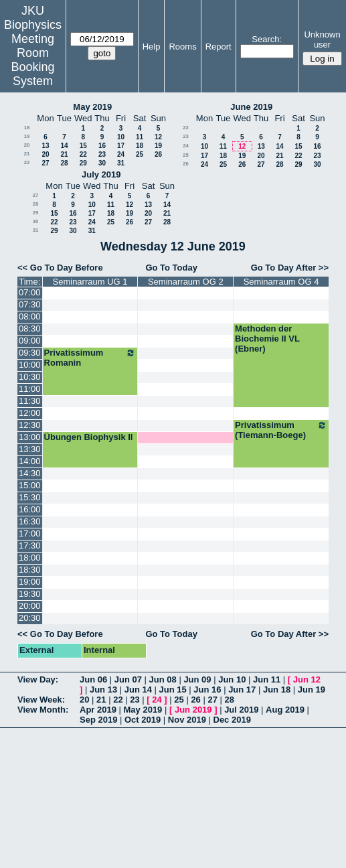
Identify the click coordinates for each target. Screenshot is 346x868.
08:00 (30, 316)
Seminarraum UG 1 (90, 282)
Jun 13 (103, 690)
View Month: (43, 710)
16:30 (30, 521)
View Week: (41, 700)
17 (121, 146)
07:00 (30, 292)
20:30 (30, 618)
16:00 (30, 509)
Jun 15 (173, 690)
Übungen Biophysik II (89, 437)
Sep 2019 (98, 720)
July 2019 (101, 174)
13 (45, 146)
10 (121, 137)
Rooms (182, 47)
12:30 (30, 425)
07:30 (30, 304)
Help (152, 47)
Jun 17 (242, 690)
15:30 (30, 497)
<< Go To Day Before (60, 268)
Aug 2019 (285, 710)
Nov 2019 (187, 720)
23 (102, 154)
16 (102, 146)
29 (83, 163)
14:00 (30, 461)
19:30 (30, 594)
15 (83, 146)
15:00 (30, 485)
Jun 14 (138, 690)
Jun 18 (277, 690)
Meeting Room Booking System (32, 60)
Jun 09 (197, 679)
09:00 (30, 341)
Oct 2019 (143, 720)
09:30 (30, 353)
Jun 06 (93, 679)
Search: (267, 39)
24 (121, 154)
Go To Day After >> (290, 268)
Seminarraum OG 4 (281, 282)
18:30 (30, 570)
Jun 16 (207, 690)
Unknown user (322, 40)
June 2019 (251, 107)
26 (158, 154)
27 (45, 163)
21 (27, 154)
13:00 (30, 437)
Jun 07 (128, 679)
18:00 (30, 558)
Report (219, 47)
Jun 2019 (193, 710)
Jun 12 (307, 679)
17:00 (30, 533)
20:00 (30, 606)
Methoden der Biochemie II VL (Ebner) (267, 339)
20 (27, 145)
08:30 (30, 329)
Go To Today (171, 268)
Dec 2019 (232, 720)
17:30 (30, 546)
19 (27, 136)
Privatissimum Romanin (90, 358)
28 (64, 163)
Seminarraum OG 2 (186, 282)
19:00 (30, 582)
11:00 (30, 389)
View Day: (38, 679)
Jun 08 (163, 679)
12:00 (30, 413)
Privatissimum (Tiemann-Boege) (281, 430)
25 (140, 154)
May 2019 (92, 107)
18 (27, 128)
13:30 (30, 449)
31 (121, 163)
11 (140, 137)
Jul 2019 (241, 710)
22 (83, 154)
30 (102, 163)
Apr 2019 (98, 710)
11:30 (30, 401)
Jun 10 (232, 679)
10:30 (30, 377)
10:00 (30, 365)
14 (64, 146)
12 (158, 137)
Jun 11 (267, 679)
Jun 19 (312, 690)
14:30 (30, 473)
